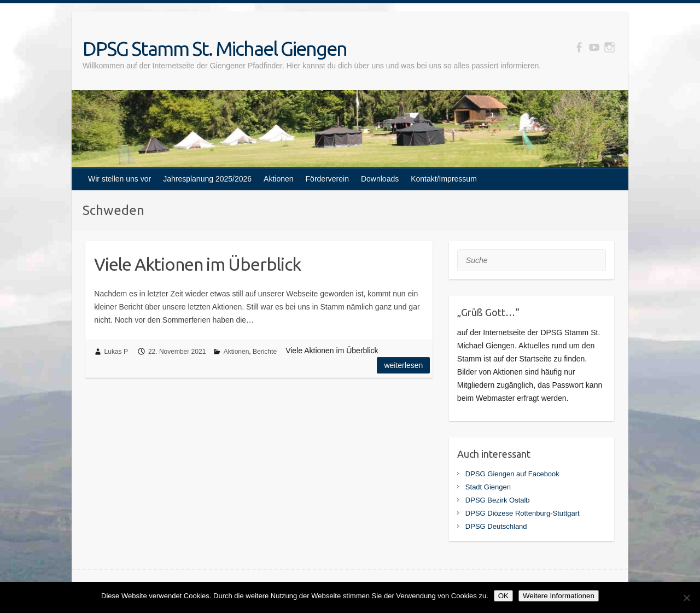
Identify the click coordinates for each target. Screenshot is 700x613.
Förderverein (327, 179)
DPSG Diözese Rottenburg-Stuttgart (523, 513)
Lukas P (116, 352)
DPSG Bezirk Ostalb (498, 500)
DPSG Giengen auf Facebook (512, 474)
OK (503, 596)
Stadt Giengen (488, 487)
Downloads (380, 179)
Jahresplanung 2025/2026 (207, 179)
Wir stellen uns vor (119, 179)
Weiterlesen (403, 365)
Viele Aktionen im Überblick (197, 264)
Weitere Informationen (559, 596)
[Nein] (686, 598)
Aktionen (278, 179)
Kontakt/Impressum (444, 179)
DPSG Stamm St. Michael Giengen (215, 48)
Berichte (265, 352)
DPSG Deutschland (496, 526)
